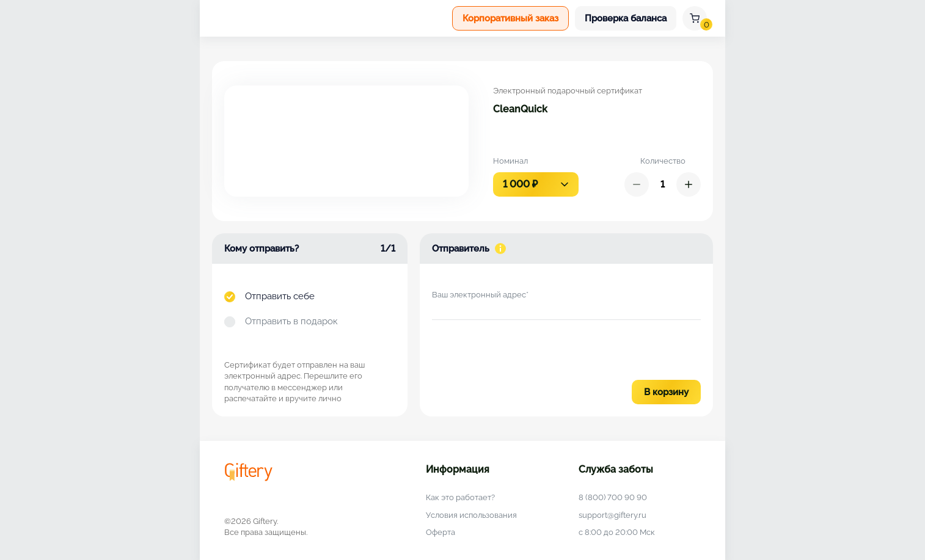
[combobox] (536, 184)
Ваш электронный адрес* (480, 295)
